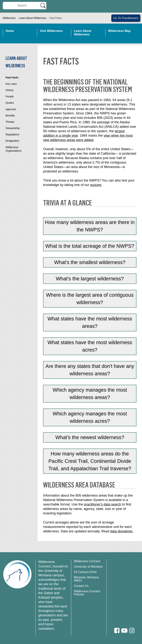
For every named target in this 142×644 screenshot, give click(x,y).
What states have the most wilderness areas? (90, 322)
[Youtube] (124, 631)
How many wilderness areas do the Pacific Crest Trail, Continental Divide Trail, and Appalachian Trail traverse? (90, 461)
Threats (10, 122)
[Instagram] (132, 631)
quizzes (96, 185)
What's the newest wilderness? (90, 437)
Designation (12, 141)
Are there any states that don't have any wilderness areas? (90, 370)
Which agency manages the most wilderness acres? (90, 417)
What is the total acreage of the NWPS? (90, 246)
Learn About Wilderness (33, 18)
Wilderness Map (119, 31)
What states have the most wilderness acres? (90, 346)
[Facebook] (117, 631)
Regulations (12, 134)
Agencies (11, 109)
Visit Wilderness (51, 31)
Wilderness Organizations (13, 149)
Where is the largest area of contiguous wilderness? (90, 299)
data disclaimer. (122, 531)
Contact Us (81, 586)
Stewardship (13, 128)
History (10, 90)
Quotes (10, 103)
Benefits (10, 116)
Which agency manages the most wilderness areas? (90, 394)
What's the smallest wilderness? (90, 262)
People (10, 96)
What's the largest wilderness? (90, 279)
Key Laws (11, 84)
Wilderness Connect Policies (87, 593)
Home (10, 31)
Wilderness (9, 18)
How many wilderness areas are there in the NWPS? (90, 226)
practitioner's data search (103, 504)
